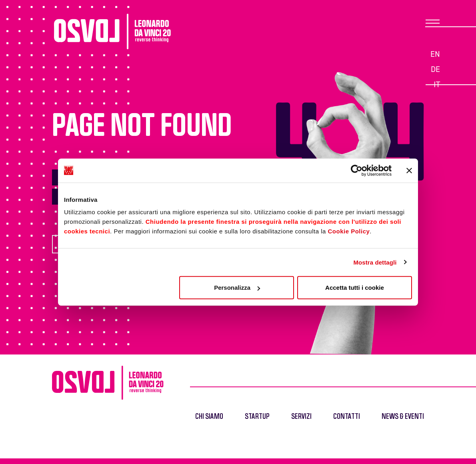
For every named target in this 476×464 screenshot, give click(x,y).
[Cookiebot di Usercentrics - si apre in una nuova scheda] (357, 170)
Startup (257, 417)
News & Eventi (403, 417)
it (437, 84)
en (435, 54)
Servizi (301, 417)
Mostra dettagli (375, 262)
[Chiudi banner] (409, 170)
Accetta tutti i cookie (355, 288)
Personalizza (237, 288)
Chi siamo (209, 417)
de (435, 69)
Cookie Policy (349, 231)
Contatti (347, 417)
